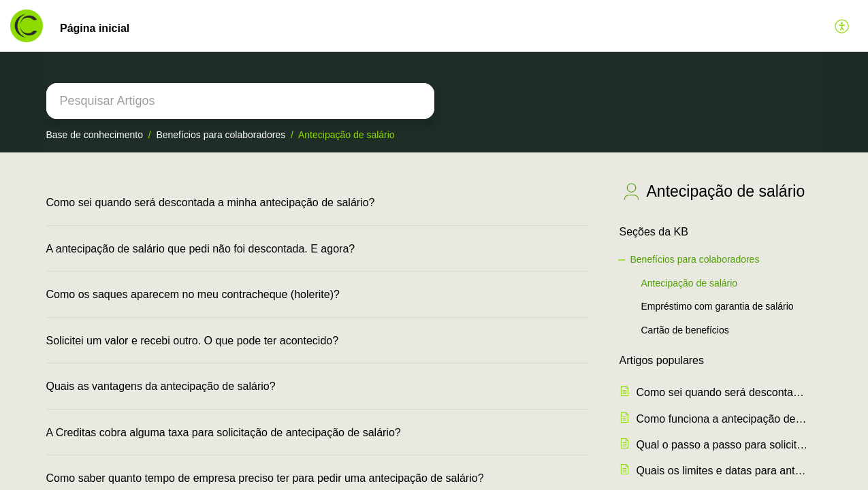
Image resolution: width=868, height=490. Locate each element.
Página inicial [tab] (95, 28)
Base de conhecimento (95, 135)
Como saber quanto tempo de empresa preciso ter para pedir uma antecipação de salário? (265, 478)
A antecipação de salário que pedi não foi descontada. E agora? (201, 249)
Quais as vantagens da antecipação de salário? (161, 386)
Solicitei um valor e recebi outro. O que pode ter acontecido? (193, 341)
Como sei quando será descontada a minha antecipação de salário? (211, 202)
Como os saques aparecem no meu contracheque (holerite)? (193, 294)
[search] (240, 101)
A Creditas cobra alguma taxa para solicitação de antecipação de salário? (224, 432)
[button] (842, 26)
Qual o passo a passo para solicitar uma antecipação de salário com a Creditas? (723, 445)
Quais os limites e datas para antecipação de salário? (723, 471)
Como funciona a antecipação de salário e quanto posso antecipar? (723, 419)
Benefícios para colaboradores (221, 135)
